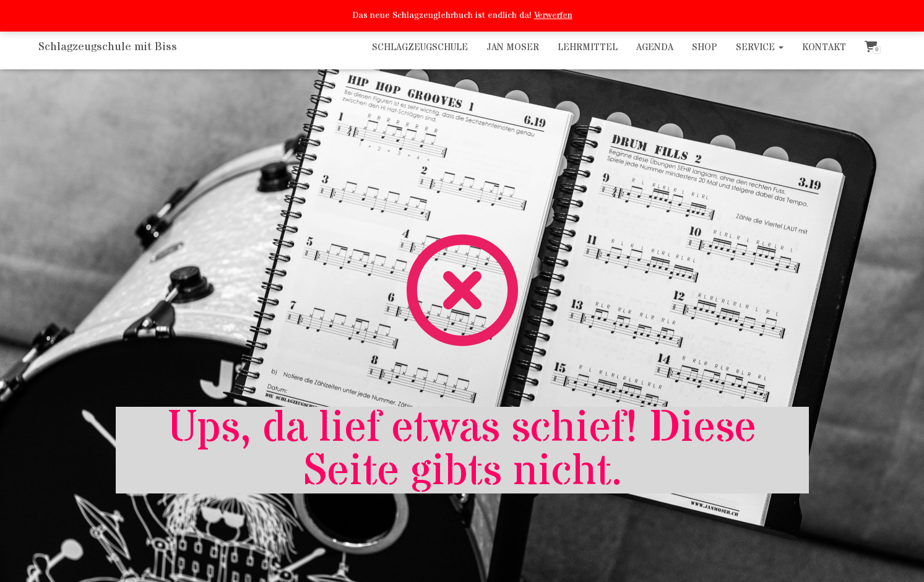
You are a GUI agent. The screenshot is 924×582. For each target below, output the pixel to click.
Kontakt (824, 47)
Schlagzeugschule (420, 47)
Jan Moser (513, 47)
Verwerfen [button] (553, 15)
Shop (705, 47)
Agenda (655, 47)
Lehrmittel (588, 47)
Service (760, 47)
